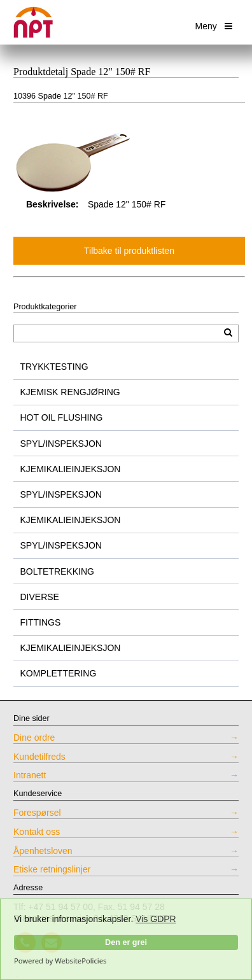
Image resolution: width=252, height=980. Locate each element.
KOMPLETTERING (59, 673)
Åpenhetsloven (43, 851)
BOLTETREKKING (57, 571)
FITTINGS (41, 622)
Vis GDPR (156, 919)
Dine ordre (34, 738)
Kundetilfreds (39, 757)
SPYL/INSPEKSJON (61, 444)
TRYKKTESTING (54, 367)
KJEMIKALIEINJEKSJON (71, 469)
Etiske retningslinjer (52, 869)
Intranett (30, 775)
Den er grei (126, 942)
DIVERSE (40, 597)
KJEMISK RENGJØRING (70, 392)
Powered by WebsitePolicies (60, 961)
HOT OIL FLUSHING (62, 417)
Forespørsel (37, 813)
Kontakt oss (37, 832)
